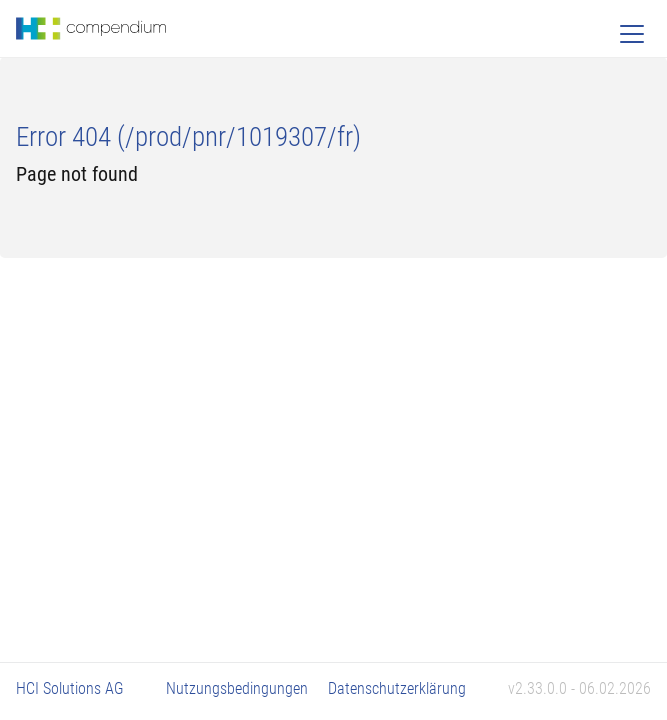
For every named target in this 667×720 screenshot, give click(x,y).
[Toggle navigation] (632, 34)
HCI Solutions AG (70, 688)
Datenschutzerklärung (397, 688)
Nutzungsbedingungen (237, 688)
